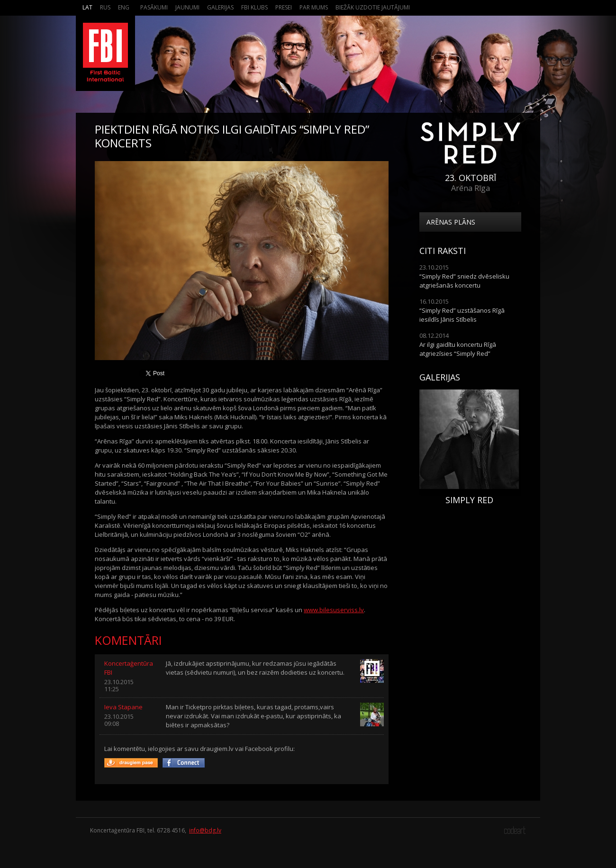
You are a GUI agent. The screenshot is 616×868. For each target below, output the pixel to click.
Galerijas (220, 7)
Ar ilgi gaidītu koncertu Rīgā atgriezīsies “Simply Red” (458, 349)
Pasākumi (154, 7)
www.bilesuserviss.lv (334, 610)
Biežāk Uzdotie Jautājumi (373, 7)
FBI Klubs (254, 7)
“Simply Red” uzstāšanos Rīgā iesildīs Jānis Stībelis (462, 315)
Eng (124, 7)
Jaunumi (187, 7)
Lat (87, 7)
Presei (284, 7)
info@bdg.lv (205, 830)
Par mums (314, 7)
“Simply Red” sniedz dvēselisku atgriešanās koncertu (464, 281)
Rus (105, 7)
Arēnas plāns (451, 222)
